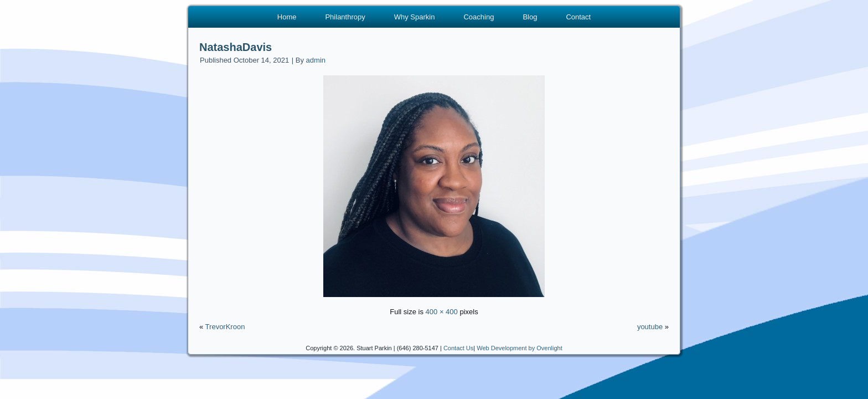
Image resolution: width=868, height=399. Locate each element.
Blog (530, 17)
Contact (578, 17)
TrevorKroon (225, 327)
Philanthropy (345, 17)
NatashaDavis (236, 47)
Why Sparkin (415, 17)
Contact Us (458, 348)
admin (316, 60)
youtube (650, 327)
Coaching (479, 17)
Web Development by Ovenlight (520, 348)
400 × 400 (442, 312)
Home (287, 17)
